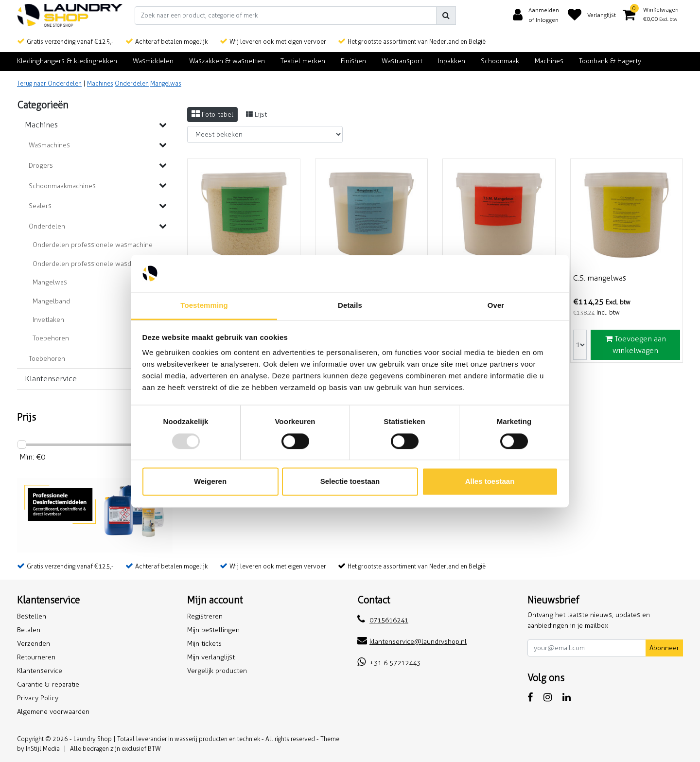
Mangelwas (166, 83)
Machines (100, 83)
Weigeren (210, 482)
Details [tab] (350, 306)
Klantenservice (40, 671)
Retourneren (36, 657)
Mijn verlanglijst (211, 657)
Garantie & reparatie (48, 684)
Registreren (205, 616)
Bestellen (32, 616)
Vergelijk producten (217, 671)
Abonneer (664, 648)
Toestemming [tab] (204, 306)
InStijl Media (43, 749)
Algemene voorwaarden (53, 712)
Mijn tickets (204, 644)
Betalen (29, 630)
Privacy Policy (38, 698)
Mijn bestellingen (213, 630)
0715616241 (383, 620)
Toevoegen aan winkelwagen (636, 345)
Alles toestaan (490, 482)
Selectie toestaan (350, 482)
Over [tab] (496, 306)
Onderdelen (132, 83)
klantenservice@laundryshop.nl (412, 642)
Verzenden (34, 644)
